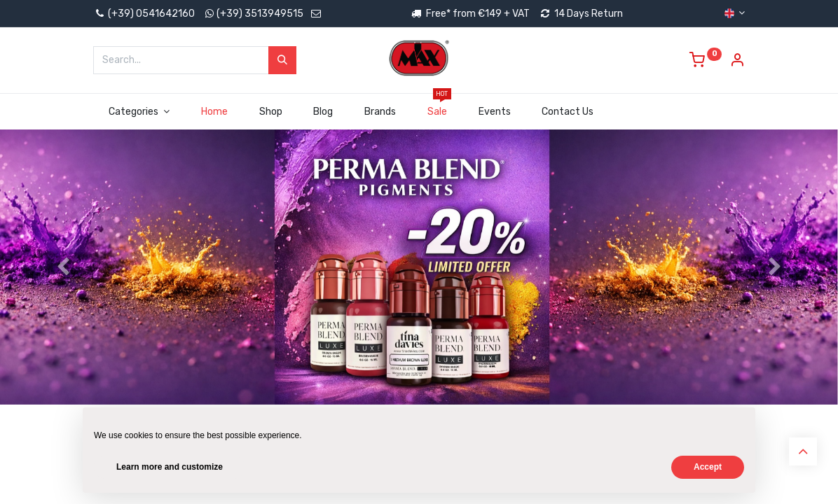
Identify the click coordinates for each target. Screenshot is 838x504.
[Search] (282, 60)
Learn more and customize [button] (170, 467)
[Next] (775, 289)
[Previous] (63, 289)
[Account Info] (737, 62)
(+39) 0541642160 (144, 14)
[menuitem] (214, 112)
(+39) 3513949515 (260, 14)
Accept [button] (708, 467)
